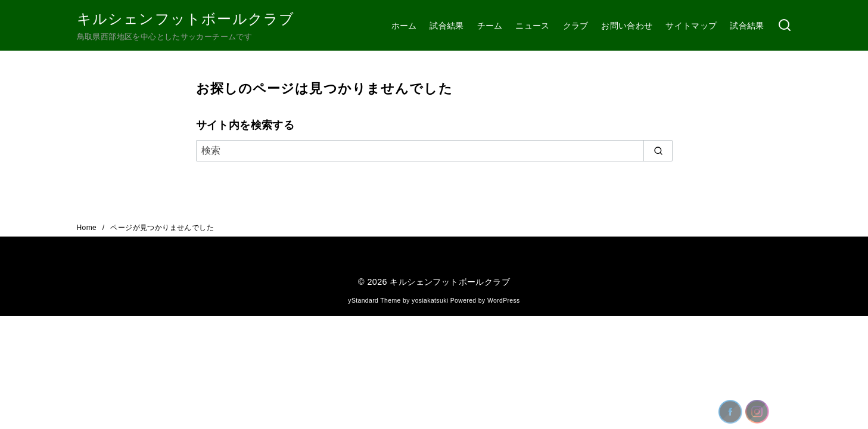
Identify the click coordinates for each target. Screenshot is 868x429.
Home (88, 228)
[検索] (785, 26)
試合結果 (447, 26)
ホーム (404, 26)
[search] (658, 151)
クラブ (576, 26)
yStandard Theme (374, 301)
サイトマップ (691, 26)
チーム (490, 26)
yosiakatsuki (430, 301)
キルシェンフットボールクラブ (186, 19)
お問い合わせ (627, 26)
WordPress (504, 301)
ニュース (533, 26)
